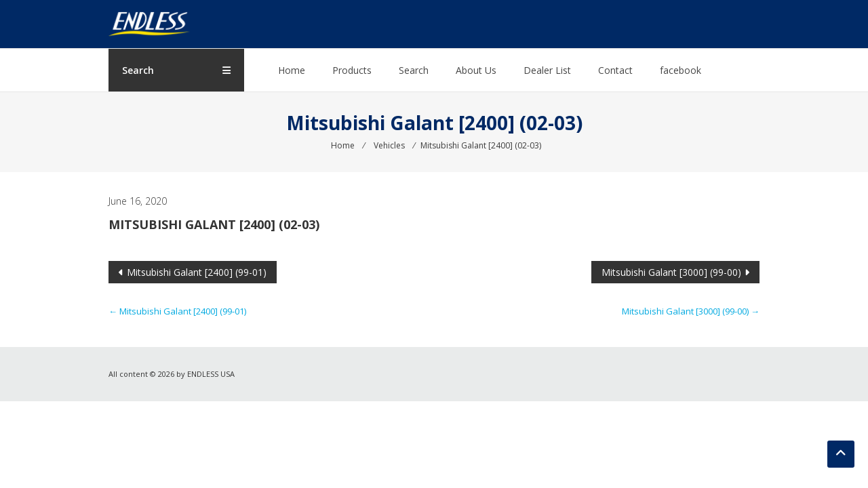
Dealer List (547, 70)
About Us (476, 70)
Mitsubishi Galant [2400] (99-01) (197, 272)
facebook (680, 70)
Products (352, 70)
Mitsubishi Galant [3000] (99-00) (671, 272)
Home (292, 70)
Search (414, 70)
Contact (615, 70)
